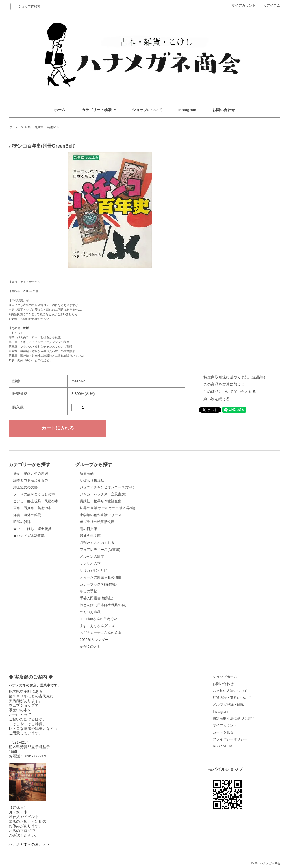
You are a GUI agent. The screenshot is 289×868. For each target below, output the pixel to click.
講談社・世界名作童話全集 (101, 501)
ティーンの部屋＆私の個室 (101, 577)
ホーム (60, 110)
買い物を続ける (217, 399)
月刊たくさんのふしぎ (97, 543)
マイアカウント (244, 5)
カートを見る (223, 732)
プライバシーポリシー (230, 739)
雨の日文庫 (88, 529)
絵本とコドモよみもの (31, 480)
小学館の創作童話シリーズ (101, 515)
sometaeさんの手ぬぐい (99, 619)
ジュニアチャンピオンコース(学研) (107, 487)
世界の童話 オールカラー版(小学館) (107, 508)
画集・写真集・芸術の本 (42, 127)
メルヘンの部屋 (92, 557)
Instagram (187, 110)
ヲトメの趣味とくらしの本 (34, 494)
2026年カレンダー (94, 640)
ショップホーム (225, 677)
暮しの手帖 (88, 591)
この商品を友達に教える (224, 384)
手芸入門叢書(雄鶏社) (97, 598)
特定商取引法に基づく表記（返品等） (235, 377)
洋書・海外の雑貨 (27, 515)
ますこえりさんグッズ (97, 626)
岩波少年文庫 (90, 536)
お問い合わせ (224, 110)
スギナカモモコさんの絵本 (101, 633)
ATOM (227, 746)
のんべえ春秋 (90, 612)
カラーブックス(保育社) (98, 584)
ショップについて (147, 110)
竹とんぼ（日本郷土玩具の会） (104, 605)
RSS (216, 746)
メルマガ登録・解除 (228, 705)
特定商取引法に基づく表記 (234, 718)
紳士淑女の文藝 (25, 487)
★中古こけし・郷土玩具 (32, 529)
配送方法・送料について (232, 698)
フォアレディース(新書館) (100, 550)
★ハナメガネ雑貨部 (29, 536)
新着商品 (87, 473)
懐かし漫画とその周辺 (31, 473)
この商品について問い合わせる (230, 392)
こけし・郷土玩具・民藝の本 (36, 501)
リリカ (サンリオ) (93, 570)
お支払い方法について (230, 691)
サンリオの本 (90, 563)
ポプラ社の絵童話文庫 (97, 522)
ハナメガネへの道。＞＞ (29, 844)
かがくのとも (90, 647)
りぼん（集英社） (94, 480)
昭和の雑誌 (22, 522)
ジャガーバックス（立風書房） (104, 494)
